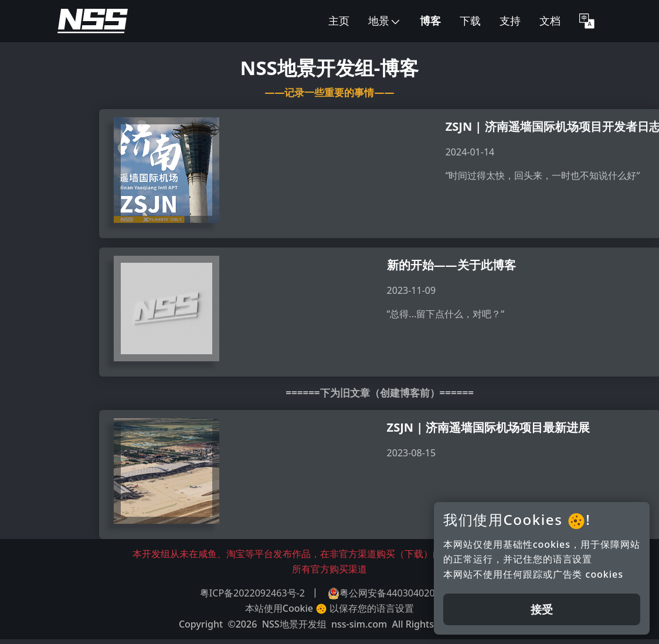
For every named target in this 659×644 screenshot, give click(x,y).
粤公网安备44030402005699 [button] (395, 593)
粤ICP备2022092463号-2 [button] (252, 593)
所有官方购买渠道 (329, 569)
